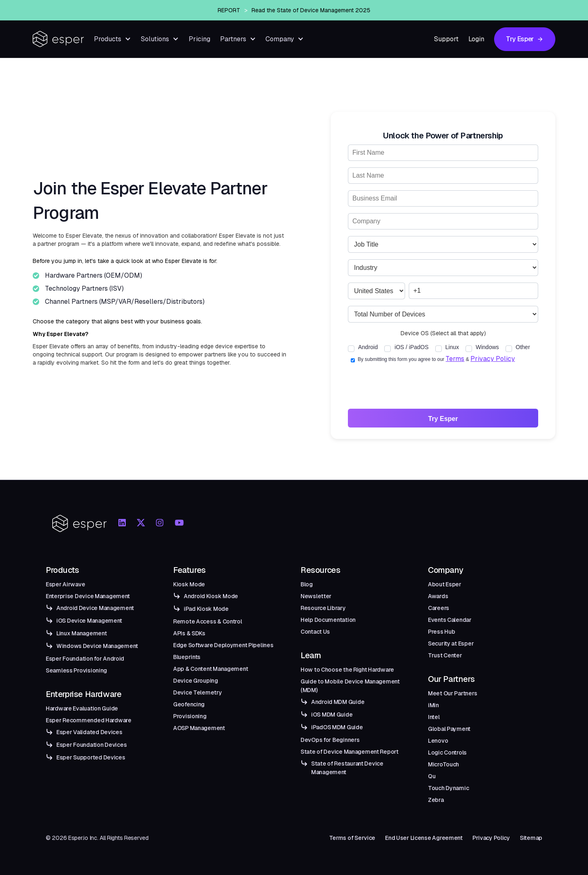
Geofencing (189, 704)
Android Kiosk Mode (211, 596)
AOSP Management (199, 728)
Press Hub (441, 632)
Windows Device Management (97, 646)
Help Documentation (328, 620)
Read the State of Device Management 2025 (311, 18)
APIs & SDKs (189, 633)
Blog (307, 584)
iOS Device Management (89, 621)
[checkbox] (366, 348)
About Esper (445, 584)
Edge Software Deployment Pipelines (223, 645)
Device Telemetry (198, 692)
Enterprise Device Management (88, 596)
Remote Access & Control (208, 621)
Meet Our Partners (452, 693)
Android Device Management (95, 608)
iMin (433, 705)
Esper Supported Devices (91, 757)
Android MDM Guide (338, 702)
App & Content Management (210, 669)
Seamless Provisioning (76, 670)
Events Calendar (450, 620)
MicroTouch (443, 764)
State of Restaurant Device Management (347, 768)
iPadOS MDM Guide (337, 727)
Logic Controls (447, 753)
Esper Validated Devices (89, 732)
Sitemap (531, 838)
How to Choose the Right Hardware (347, 670)
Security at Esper (451, 643)
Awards (438, 596)
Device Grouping (196, 681)
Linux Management (82, 633)
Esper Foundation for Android (85, 659)
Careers (439, 608)
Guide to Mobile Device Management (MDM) (350, 686)
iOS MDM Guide (332, 715)
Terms (455, 359)
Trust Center (445, 655)
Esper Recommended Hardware (89, 720)
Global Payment (449, 729)
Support (446, 39)
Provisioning (190, 716)
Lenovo (438, 741)
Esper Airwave (65, 584)
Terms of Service (352, 838)
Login (476, 39)
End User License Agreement (424, 838)
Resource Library (323, 608)
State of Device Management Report (350, 752)
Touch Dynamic (448, 788)
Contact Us (315, 632)
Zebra (436, 800)
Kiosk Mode (189, 584)
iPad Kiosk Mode (206, 609)
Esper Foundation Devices (91, 745)
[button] (112, 39)
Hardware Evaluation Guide (82, 708)
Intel (434, 717)
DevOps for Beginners (330, 740)
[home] (58, 39)
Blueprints (187, 657)
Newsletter (316, 596)
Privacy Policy (493, 359)
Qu (432, 776)
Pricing (199, 39)
